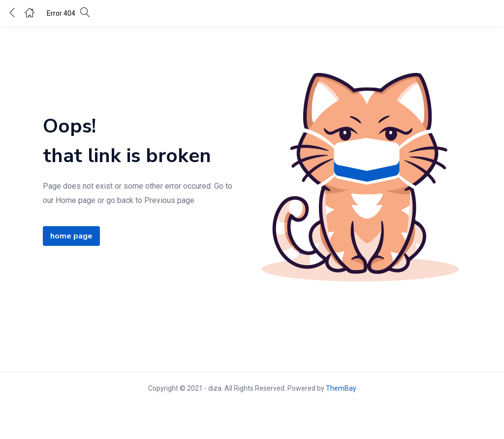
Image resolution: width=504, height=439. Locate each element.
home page (71, 236)
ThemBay (341, 388)
